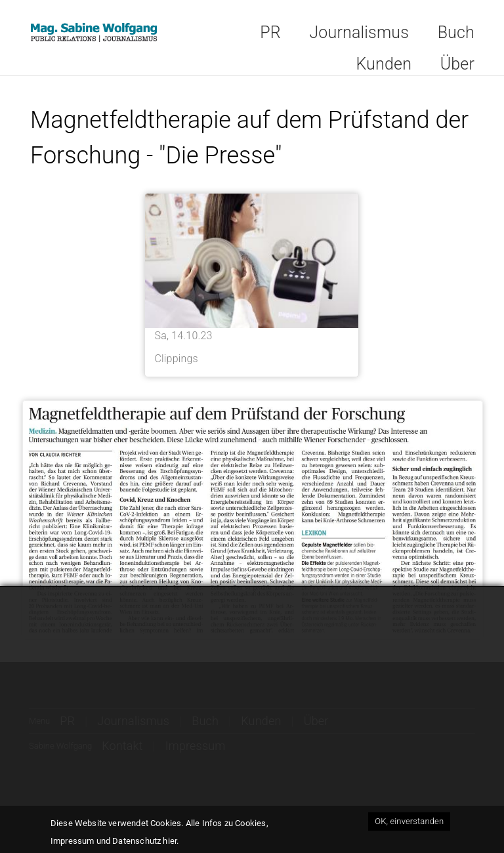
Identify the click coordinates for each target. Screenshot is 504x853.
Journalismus (359, 32)
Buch (456, 32)
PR (270, 32)
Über (457, 64)
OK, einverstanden (409, 822)
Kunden (384, 64)
